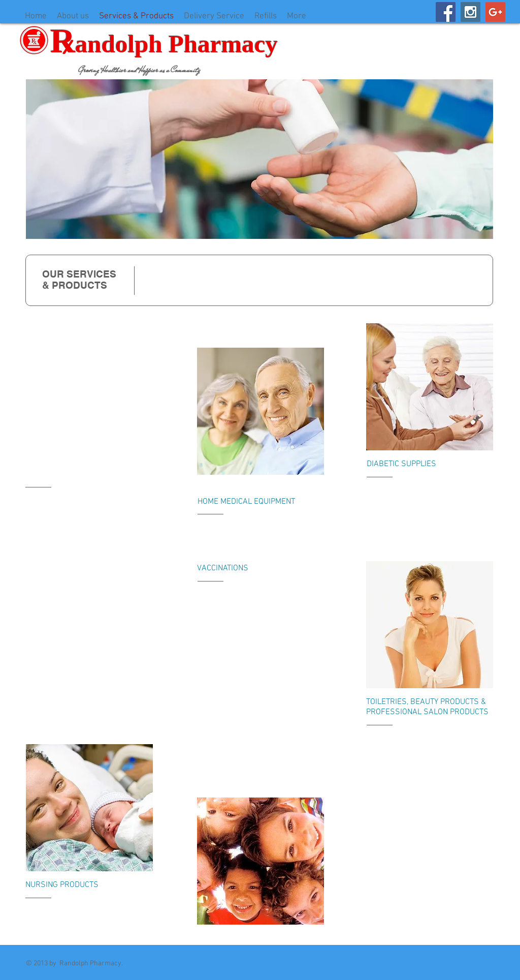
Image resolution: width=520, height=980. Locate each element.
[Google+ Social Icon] (495, 12)
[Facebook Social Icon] (446, 12)
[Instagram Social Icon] (470, 12)
